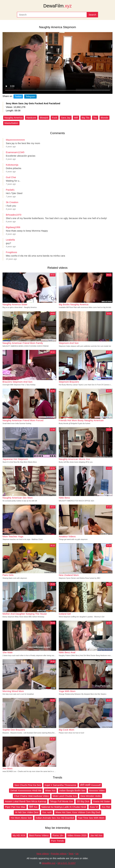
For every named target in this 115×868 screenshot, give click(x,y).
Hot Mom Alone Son (21, 818)
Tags (71, 854)
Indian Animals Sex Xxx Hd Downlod (55, 818)
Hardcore (31, 118)
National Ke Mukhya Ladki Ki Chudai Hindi (64, 807)
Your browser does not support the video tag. (57, 63)
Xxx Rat (106, 807)
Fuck (55, 118)
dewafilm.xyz (49, 863)
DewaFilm (57, 6)
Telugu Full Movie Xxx (61, 801)
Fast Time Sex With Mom (91, 818)
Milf (76, 118)
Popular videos (59, 854)
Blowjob (44, 118)
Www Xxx (50, 790)
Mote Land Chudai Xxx (65, 796)
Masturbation (11, 123)
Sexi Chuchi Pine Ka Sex (28, 785)
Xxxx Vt (94, 807)
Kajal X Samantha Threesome (61, 785)
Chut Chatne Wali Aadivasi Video (31, 796)
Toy (95, 118)
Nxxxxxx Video (97, 790)
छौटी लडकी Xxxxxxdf (90, 785)
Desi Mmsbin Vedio (91, 796)
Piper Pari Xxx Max (15, 807)
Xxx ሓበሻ (47, 812)
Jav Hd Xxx (96, 835)
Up (77, 854)
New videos (43, 854)
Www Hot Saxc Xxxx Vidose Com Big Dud (78, 812)
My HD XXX (19, 835)
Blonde (104, 118)
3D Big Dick (83, 801)
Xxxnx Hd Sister (102, 801)
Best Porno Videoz (39, 835)
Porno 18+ (58, 835)
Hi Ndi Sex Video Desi (27, 812)
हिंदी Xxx (33, 807)
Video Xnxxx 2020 (77, 835)
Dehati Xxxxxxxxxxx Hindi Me (26, 790)
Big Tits (86, 118)
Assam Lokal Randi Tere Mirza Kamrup (26, 801)
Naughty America (13, 118)
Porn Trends (57, 841)
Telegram (30, 96)
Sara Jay (66, 118)
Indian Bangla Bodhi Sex (72, 790)
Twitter (18, 96)
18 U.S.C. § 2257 (66, 863)
